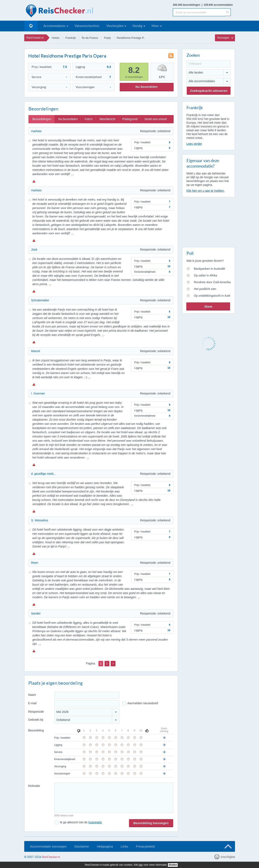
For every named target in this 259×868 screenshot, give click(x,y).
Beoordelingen (42, 119)
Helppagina (105, 846)
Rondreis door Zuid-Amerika (212, 282)
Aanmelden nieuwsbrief (143, 703)
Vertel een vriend (155, 119)
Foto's (89, 119)
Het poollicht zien (205, 289)
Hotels (56, 38)
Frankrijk (71, 38)
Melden (34, 181)
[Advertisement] (208, 221)
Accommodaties (54, 26)
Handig (138, 26)
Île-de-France (90, 38)
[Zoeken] (228, 12)
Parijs (107, 38)
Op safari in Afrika (206, 275)
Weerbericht (107, 119)
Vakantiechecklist (87, 26)
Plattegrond (130, 119)
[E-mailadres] (87, 704)
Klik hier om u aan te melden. (206, 191)
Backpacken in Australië (210, 269)
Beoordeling (36, 730)
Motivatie (34, 786)
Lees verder (194, 144)
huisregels (95, 822)
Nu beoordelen (147, 87)
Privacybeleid (145, 846)
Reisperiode (36, 712)
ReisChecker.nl (35, 38)
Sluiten (173, 865)
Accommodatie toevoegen (48, 846)
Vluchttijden (115, 26)
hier (141, 865)
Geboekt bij (36, 720)
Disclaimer (82, 846)
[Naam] (87, 695)
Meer (155, 26)
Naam (32, 695)
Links (124, 846)
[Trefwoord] (209, 64)
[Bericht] (114, 798)
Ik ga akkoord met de (81, 822)
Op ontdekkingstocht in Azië (212, 296)
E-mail (32, 703)
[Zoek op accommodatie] (199, 12)
